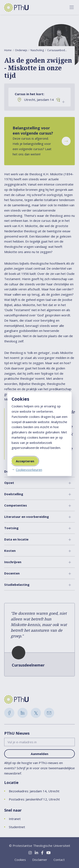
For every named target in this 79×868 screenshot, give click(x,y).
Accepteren (25, 461)
